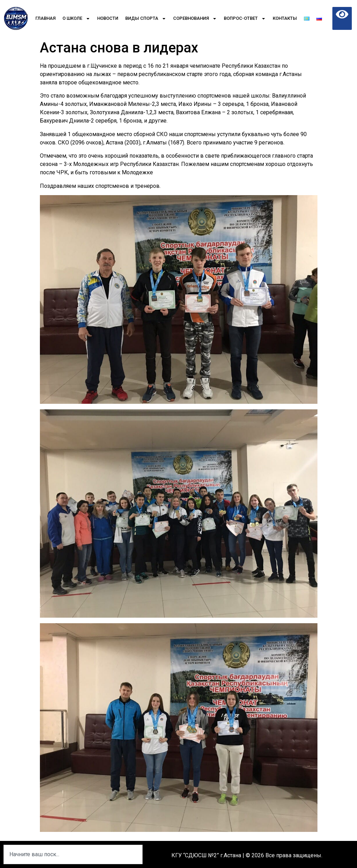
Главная (45, 18)
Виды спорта (146, 19)
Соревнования (195, 19)
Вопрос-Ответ (245, 19)
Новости (108, 18)
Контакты (285, 18)
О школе (76, 19)
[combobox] (73, 854)
